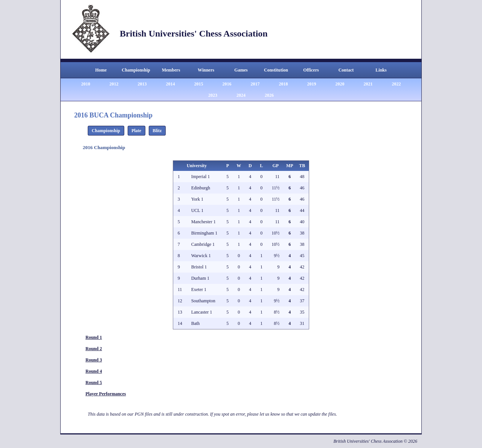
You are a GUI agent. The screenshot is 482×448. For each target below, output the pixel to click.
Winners (206, 70)
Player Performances (106, 394)
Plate (136, 131)
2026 (269, 95)
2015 (199, 84)
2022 (397, 84)
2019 (312, 84)
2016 (227, 84)
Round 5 (94, 382)
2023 (213, 95)
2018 (284, 84)
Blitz (157, 131)
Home (101, 70)
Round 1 (94, 337)
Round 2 (94, 349)
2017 (255, 84)
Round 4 (94, 371)
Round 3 (94, 360)
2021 (368, 84)
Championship (136, 70)
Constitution (276, 70)
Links (381, 70)
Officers (311, 70)
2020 (340, 84)
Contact (346, 70)
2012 (114, 84)
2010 (86, 84)
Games (241, 70)
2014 (171, 84)
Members (171, 70)
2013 (142, 84)
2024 (241, 95)
